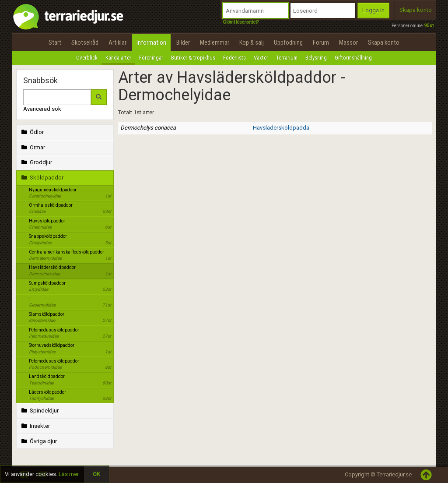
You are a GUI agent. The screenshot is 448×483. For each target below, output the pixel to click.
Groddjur (36, 162)
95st (429, 26)
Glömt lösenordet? (241, 22)
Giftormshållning (353, 58)
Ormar (32, 147)
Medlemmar (215, 42)
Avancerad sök (42, 109)
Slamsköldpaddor (70, 318)
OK (96, 474)
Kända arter (118, 58)
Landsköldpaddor (70, 380)
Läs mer (69, 474)
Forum (321, 42)
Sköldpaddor (42, 178)
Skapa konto (416, 10)
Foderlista (234, 58)
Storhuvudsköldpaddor (70, 349)
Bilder (183, 42)
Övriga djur (38, 441)
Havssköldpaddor (70, 225)
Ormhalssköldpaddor (70, 209)
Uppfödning (288, 42)
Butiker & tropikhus (193, 58)
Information (151, 42)
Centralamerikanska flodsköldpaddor (70, 256)
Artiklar (117, 42)
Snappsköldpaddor (70, 240)
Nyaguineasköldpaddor (70, 194)
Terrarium (287, 58)
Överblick (87, 58)
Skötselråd (85, 42)
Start (55, 42)
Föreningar (151, 58)
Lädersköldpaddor (70, 396)
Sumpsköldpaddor (70, 287)
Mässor (348, 42)
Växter (261, 58)
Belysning (316, 58)
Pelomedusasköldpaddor (70, 334)
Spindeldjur (39, 411)
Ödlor (32, 132)
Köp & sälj (252, 42)
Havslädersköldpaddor (70, 271)
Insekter (35, 426)
